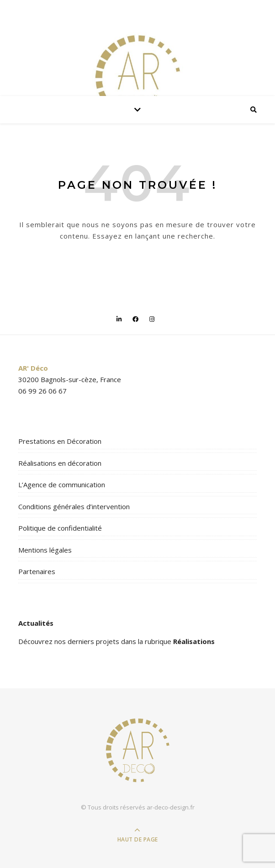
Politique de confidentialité (60, 528)
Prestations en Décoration (60, 441)
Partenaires (37, 571)
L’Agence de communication (62, 485)
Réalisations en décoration (60, 463)
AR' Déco (33, 368)
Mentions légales (45, 550)
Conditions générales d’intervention (74, 506)
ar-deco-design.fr (171, 807)
